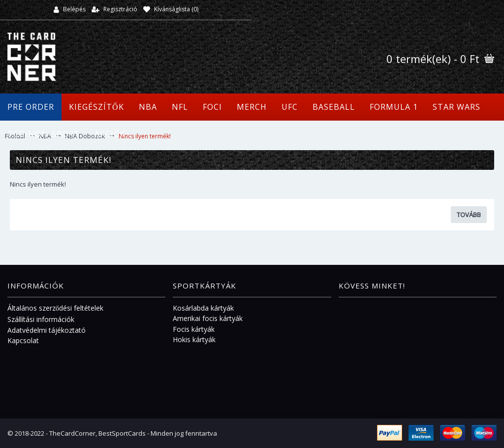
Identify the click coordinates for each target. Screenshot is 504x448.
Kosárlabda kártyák (203, 308)
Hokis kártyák (194, 339)
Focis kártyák (194, 329)
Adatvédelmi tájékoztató (47, 330)
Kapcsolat (23, 340)
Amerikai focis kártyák (208, 318)
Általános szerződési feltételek (55, 308)
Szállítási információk (41, 319)
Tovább (469, 215)
